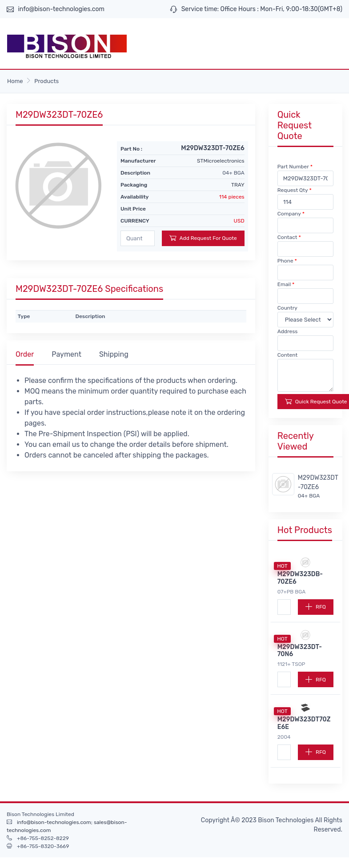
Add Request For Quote (203, 238)
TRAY (238, 185)
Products (46, 81)
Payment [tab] (66, 354)
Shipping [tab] (114, 354)
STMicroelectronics (221, 161)
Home (15, 81)
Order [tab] (25, 354)
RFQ (316, 607)
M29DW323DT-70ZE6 (318, 482)
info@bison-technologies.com (61, 9)
